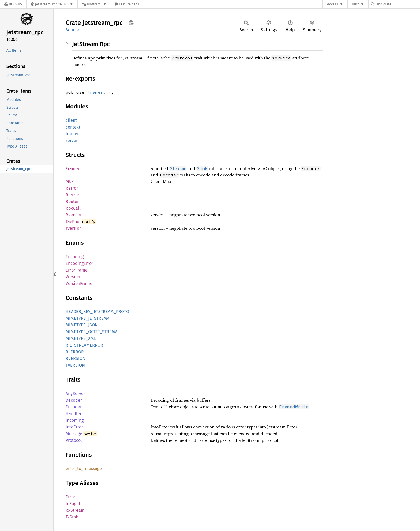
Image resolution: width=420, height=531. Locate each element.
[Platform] (94, 4)
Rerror (72, 188)
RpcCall (73, 208)
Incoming (75, 420)
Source (72, 30)
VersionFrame (79, 283)
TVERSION (75, 365)
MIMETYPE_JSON (82, 325)
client (71, 120)
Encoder (74, 407)
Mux (70, 181)
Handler (74, 414)
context (73, 127)
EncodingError (79, 263)
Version (73, 277)
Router (72, 202)
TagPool (73, 222)
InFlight (73, 504)
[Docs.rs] (13, 4)
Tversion (74, 228)
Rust (355, 4)
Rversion (74, 215)
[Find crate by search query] (397, 4)
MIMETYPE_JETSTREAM (88, 318)
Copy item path (131, 22)
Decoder (74, 400)
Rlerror (72, 195)
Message (74, 434)
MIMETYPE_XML (81, 338)
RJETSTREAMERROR (84, 345)
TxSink (72, 517)
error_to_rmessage (84, 468)
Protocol (74, 440)
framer (95, 92)
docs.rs (333, 4)
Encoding (75, 257)
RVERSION (76, 358)
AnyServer (75, 393)
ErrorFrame (77, 270)
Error (70, 497)
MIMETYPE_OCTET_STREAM (92, 332)
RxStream (75, 510)
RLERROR (75, 352)
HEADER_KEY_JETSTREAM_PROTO (97, 312)
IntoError (74, 427)
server (72, 140)
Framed (73, 169)
